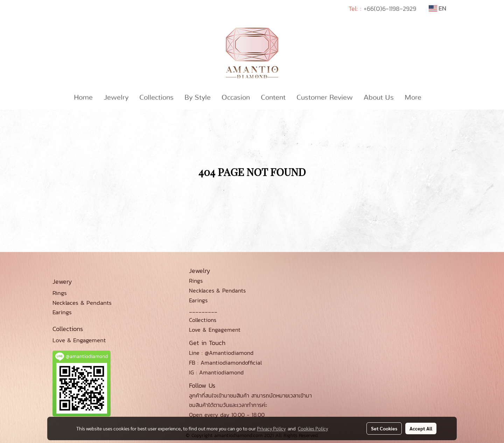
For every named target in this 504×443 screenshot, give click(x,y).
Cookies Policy (313, 428)
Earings (198, 300)
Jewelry (116, 98)
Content (273, 98)
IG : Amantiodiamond (216, 372)
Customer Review (325, 98)
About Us (379, 98)
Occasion (236, 98)
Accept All (421, 428)
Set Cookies (384, 428)
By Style (198, 98)
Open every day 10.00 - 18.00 (227, 415)
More (413, 98)
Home (83, 98)
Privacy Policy (271, 428)
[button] (433, 98)
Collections (156, 98)
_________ (203, 310)
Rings (196, 281)
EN (437, 8)
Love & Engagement (215, 330)
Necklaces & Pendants (217, 290)
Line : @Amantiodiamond (221, 353)
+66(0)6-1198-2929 (390, 9)
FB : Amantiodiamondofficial (225, 363)
